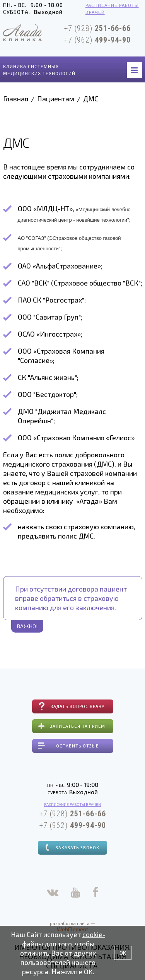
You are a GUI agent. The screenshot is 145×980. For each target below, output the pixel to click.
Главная (16, 99)
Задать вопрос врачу (78, 706)
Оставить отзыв (78, 746)
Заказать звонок (78, 847)
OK (123, 953)
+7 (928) (97, 28)
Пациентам (56, 99)
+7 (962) (97, 40)
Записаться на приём (78, 726)
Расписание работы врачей (112, 9)
